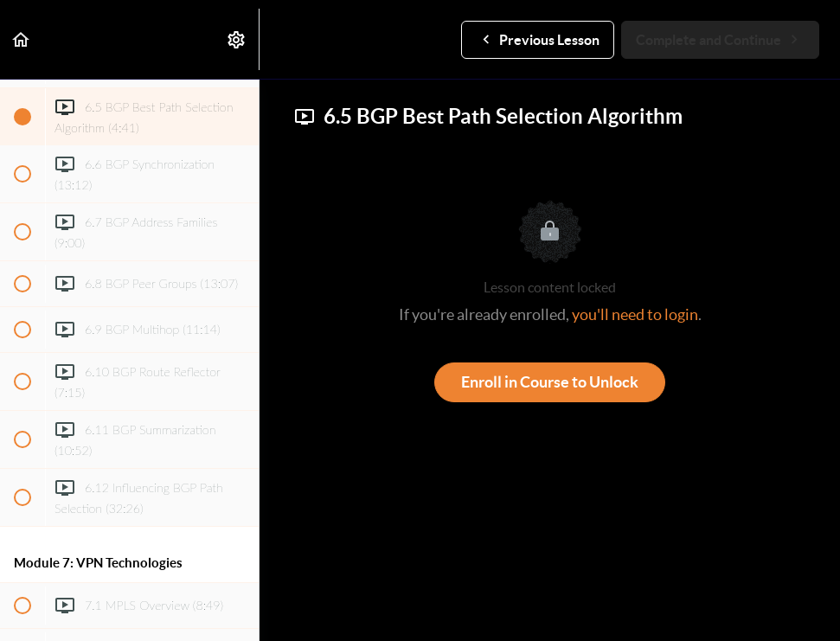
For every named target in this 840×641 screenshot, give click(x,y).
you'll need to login (635, 314)
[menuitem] (237, 39)
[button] (22, 39)
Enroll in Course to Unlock (550, 382)
